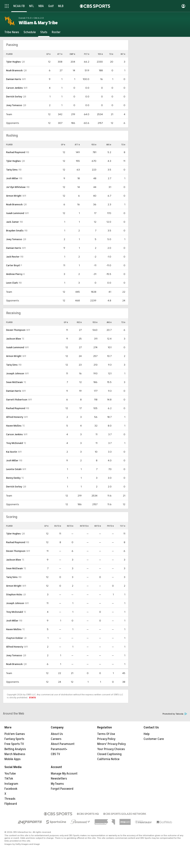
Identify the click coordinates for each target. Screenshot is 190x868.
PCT (87, 54)
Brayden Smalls (15, 231)
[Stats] (44, 32)
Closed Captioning (109, 754)
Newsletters (59, 779)
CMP (72, 54)
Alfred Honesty (15, 417)
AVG (109, 145)
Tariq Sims (12, 170)
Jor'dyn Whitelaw (16, 187)
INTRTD (84, 526)
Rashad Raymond (16, 152)
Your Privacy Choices (111, 749)
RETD (70, 526)
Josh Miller (12, 178)
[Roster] (56, 32)
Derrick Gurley (14, 97)
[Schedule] (30, 32)
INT (123, 54)
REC (79, 322)
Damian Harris (14, 79)
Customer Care (154, 739)
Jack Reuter (13, 257)
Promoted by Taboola (175, 714)
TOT (123, 526)
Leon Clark (12, 283)
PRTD (110, 526)
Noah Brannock (14, 70)
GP (48, 54)
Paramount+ (59, 749)
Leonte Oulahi (14, 469)
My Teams (57, 784)
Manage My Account (64, 774)
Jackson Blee (14, 339)
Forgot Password (62, 789)
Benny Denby (13, 478)
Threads (10, 799)
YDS (100, 54)
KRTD (98, 526)
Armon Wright (14, 196)
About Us (57, 734)
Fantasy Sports (14, 739)
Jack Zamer (13, 222)
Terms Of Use (106, 734)
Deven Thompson (16, 330)
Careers (56, 739)
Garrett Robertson (17, 400)
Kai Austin (12, 452)
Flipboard (11, 804)
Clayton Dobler (15, 638)
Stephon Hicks (14, 594)
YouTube (10, 774)
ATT (60, 54)
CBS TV (55, 754)
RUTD (58, 526)
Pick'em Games (15, 734)
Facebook (11, 789)
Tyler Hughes (13, 62)
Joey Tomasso (14, 105)
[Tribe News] (12, 32)
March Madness (15, 754)
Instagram (11, 784)
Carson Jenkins (14, 88)
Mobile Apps (13, 759)
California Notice (108, 759)
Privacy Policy (106, 739)
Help (147, 734)
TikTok (9, 779)
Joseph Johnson (15, 373)
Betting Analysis (15, 749)
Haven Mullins (14, 426)
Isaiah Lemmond (15, 213)
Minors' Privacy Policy (112, 744)
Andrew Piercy (14, 274)
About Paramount (63, 744)
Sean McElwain (14, 382)
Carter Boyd (13, 265)
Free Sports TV (14, 744)
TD (111, 54)
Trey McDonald (14, 443)
